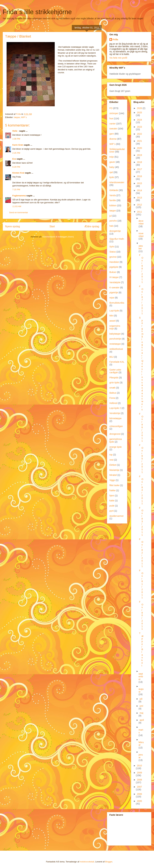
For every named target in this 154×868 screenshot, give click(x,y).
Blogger (109, 862)
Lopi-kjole (114, 311)
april (142, 720)
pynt (111, 511)
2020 (139, 148)
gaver (112, 162)
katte (112, 501)
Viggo (112, 480)
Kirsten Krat (18, 173)
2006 (139, 794)
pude (112, 506)
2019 (139, 155)
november (141, 235)
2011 (139, 212)
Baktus (113, 393)
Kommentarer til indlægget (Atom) (58, 237)
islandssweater (117, 182)
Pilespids (114, 378)
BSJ (111, 357)
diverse (113, 139)
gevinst (113, 257)
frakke (112, 490)
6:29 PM (16, 167)
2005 (139, 801)
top (111, 455)
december (141, 222)
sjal (111, 172)
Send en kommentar (19, 212)
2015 (139, 183)
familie (113, 200)
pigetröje (114, 292)
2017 (139, 169)
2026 (140, 108)
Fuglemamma (19, 196)
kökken (113, 205)
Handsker (114, 262)
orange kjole (116, 447)
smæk (112, 388)
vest (111, 460)
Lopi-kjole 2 (115, 408)
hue (111, 118)
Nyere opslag (13, 226)
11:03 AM (17, 206)
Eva (14, 159)
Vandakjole (115, 282)
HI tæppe (114, 277)
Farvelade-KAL (117, 362)
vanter (113, 124)
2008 (139, 780)
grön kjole (114, 383)
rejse (112, 298)
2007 (139, 787)
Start (52, 226)
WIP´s (24, 117)
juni (141, 706)
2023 (139, 127)
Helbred (113, 403)
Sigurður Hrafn (117, 239)
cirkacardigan (116, 426)
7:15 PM (16, 190)
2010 (139, 766)
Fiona (112, 398)
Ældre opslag (92, 226)
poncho (113, 221)
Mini (111, 316)
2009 (139, 773)
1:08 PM (16, 139)
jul (111, 216)
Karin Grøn (18, 145)
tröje (112, 157)
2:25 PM (16, 153)
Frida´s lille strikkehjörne (37, 12)
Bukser (113, 272)
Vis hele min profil (118, 58)
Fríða (115, 39)
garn (112, 134)
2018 (139, 162)
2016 (139, 176)
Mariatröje (114, 470)
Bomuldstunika (117, 303)
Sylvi (112, 247)
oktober (141, 247)
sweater (113, 129)
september (141, 676)
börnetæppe (116, 418)
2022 (139, 134)
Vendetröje (115, 413)
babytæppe (115, 334)
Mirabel (113, 475)
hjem (112, 496)
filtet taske (114, 485)
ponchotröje (115, 339)
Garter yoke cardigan (115, 371)
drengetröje (115, 231)
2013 (139, 198)
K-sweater (114, 288)
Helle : (15, 131)
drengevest (115, 434)
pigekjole (114, 267)
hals (111, 226)
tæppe (17, 117)
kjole (112, 177)
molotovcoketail (87, 862)
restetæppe (115, 344)
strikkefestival (116, 349)
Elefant (113, 465)
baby (112, 167)
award (112, 321)
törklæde (114, 190)
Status (113, 252)
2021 (139, 141)
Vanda (113, 195)
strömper (114, 113)
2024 (139, 120)
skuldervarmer (117, 516)
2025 (139, 113)
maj (141, 713)
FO (111, 108)
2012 (139, 205)
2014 (139, 190)
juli (141, 699)
